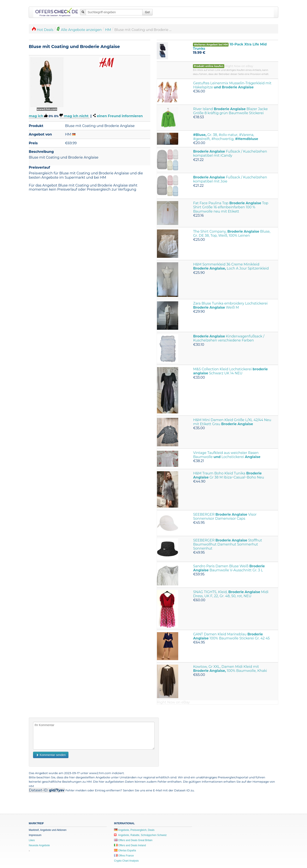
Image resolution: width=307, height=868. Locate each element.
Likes (32, 840)
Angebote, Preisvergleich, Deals (134, 830)
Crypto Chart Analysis (126, 861)
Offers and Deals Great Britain (133, 840)
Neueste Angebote (39, 845)
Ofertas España (125, 850)
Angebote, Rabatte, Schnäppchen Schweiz (140, 835)
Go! (147, 12)
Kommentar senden (51, 755)
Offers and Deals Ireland (130, 845)
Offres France (124, 856)
